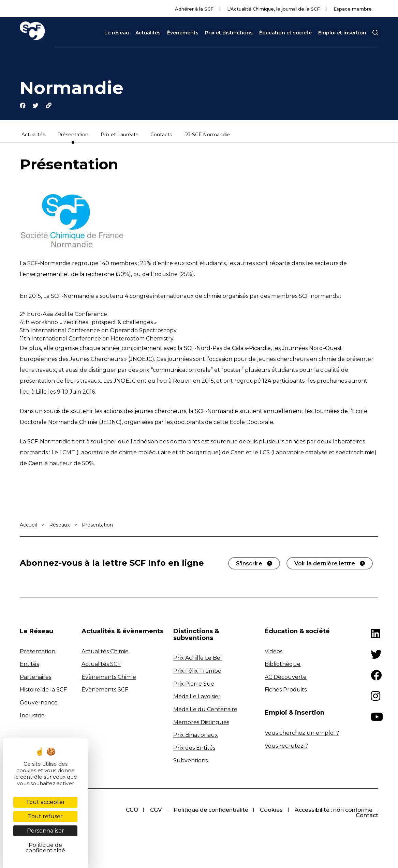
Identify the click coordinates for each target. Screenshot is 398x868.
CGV (154, 811)
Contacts (161, 136)
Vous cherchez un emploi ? (302, 734)
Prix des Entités (194, 748)
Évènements (183, 33)
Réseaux (59, 526)
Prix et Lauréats (119, 136)
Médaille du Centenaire (205, 710)
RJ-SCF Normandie (207, 136)
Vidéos (274, 652)
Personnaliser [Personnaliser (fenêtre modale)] (46, 831)
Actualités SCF (101, 665)
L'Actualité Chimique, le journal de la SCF (274, 9)
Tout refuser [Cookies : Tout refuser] (45, 816)
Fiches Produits (286, 690)
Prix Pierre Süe (194, 684)
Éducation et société (285, 33)
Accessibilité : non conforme (334, 811)
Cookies (271, 811)
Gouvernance (39, 703)
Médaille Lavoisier (197, 697)
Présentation (73, 136)
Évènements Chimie (109, 678)
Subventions (190, 761)
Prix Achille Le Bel (198, 659)
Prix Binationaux (196, 736)
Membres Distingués (201, 723)
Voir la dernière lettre (325, 564)
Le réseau (117, 33)
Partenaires (35, 678)
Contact (367, 816)
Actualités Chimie (105, 652)
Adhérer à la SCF (194, 9)
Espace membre (353, 9)
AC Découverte (286, 678)
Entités (29, 665)
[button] (375, 33)
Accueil (28, 526)
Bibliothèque (283, 665)
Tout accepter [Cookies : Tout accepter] (46, 802)
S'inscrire (249, 564)
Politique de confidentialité (210, 811)
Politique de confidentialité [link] (45, 848)
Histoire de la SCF (43, 690)
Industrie (32, 716)
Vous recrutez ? (286, 746)
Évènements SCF (105, 690)
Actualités (148, 33)
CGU (130, 811)
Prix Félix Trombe (197, 672)
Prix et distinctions (229, 33)
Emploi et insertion (342, 33)
